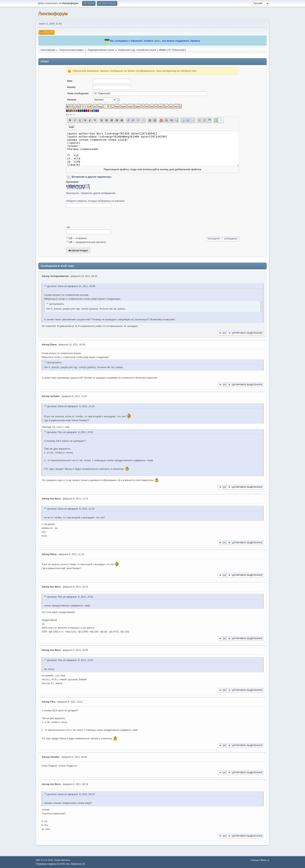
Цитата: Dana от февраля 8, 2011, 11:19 (71, 406)
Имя (70, 81)
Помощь (255, 860)
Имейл (71, 87)
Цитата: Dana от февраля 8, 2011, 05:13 (71, 794)
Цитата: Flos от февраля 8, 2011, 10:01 (70, 432)
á (67, 114)
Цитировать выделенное (245, 333)
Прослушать (73, 193)
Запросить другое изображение (98, 193)
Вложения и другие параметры (92, 177)
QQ (222, 333)
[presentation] (96, 217)
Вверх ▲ (265, 860)
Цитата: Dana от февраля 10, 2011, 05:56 (71, 286)
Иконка (72, 100)
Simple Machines (62, 860)
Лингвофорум (53, 14)
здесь (157, 41)
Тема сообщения (78, 93)
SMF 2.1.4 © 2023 (44, 860)
